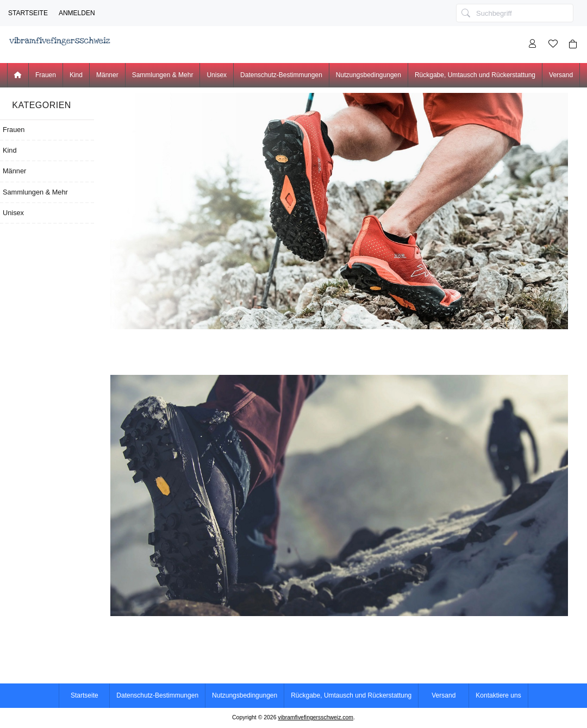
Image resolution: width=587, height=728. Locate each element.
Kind (76, 75)
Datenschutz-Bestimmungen (281, 75)
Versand (561, 75)
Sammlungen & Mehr (163, 75)
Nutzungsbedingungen (369, 75)
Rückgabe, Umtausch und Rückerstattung (475, 75)
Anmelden (77, 13)
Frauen (46, 75)
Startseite (28, 13)
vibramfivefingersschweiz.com (316, 717)
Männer (107, 75)
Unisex (217, 75)
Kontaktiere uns (498, 695)
